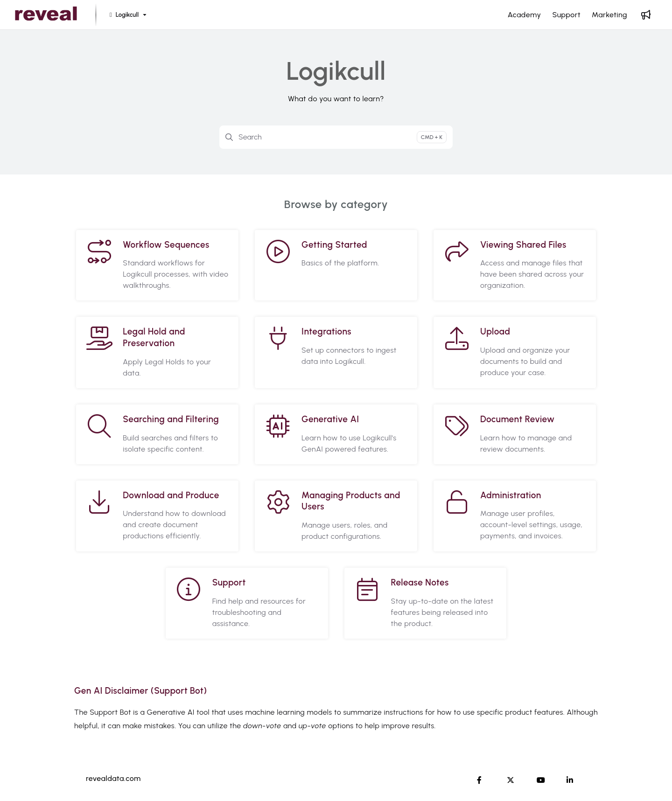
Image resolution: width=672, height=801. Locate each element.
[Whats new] (646, 15)
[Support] (566, 15)
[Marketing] (609, 15)
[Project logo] (46, 15)
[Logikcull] (127, 15)
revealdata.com (113, 778)
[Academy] (525, 15)
